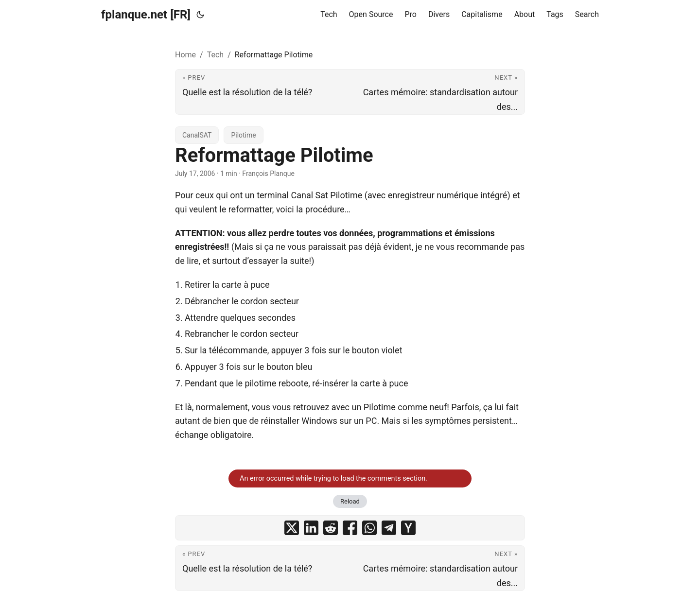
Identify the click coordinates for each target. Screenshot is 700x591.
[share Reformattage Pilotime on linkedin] (311, 528)
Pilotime (243, 135)
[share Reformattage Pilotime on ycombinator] (408, 528)
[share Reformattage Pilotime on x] (292, 528)
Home (185, 55)
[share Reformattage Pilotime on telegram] (389, 528)
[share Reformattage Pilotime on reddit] (331, 528)
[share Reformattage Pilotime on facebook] (350, 528)
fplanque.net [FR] (146, 15)
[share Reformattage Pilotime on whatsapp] (369, 528)
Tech (215, 55)
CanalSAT (197, 135)
